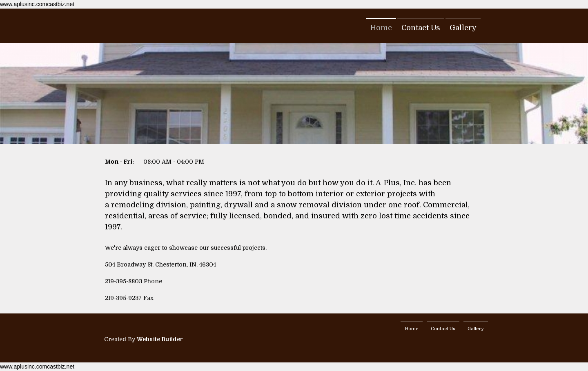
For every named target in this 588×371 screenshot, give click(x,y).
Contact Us (421, 28)
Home (381, 28)
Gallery (463, 28)
